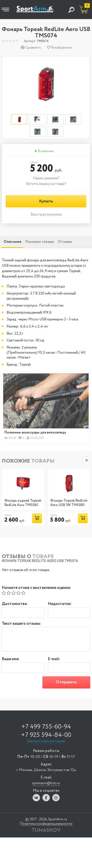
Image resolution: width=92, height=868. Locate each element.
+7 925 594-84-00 (46, 735)
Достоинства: (15, 604)
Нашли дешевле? (46, 178)
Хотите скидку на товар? (46, 184)
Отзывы (65, 242)
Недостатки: (60, 604)
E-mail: (54, 659)
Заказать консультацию (46, 741)
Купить (46, 201)
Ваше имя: (11, 659)
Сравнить (31, 48)
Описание (13, 242)
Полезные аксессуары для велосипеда (35, 433)
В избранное (59, 48)
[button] (86, 460)
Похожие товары (40, 242)
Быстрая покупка (46, 215)
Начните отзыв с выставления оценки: (36, 588)
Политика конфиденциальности (46, 824)
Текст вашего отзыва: (21, 624)
